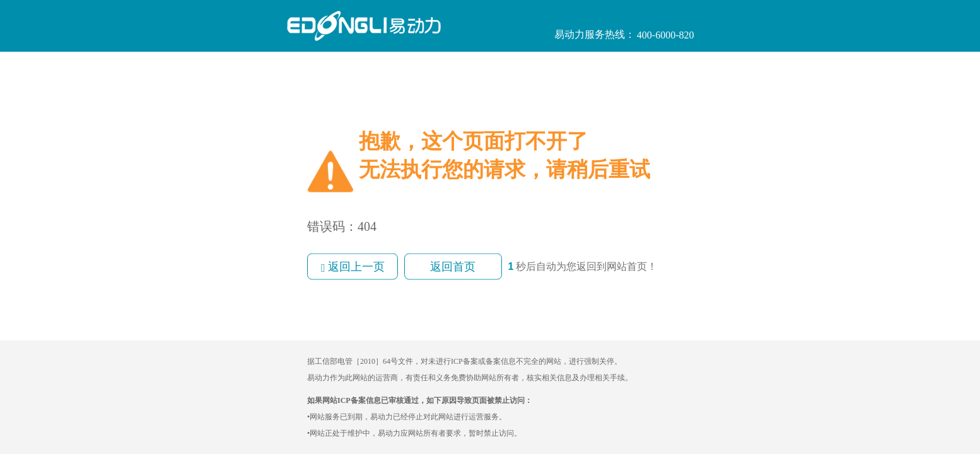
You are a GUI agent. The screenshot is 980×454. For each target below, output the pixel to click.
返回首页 (453, 267)
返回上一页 (353, 267)
